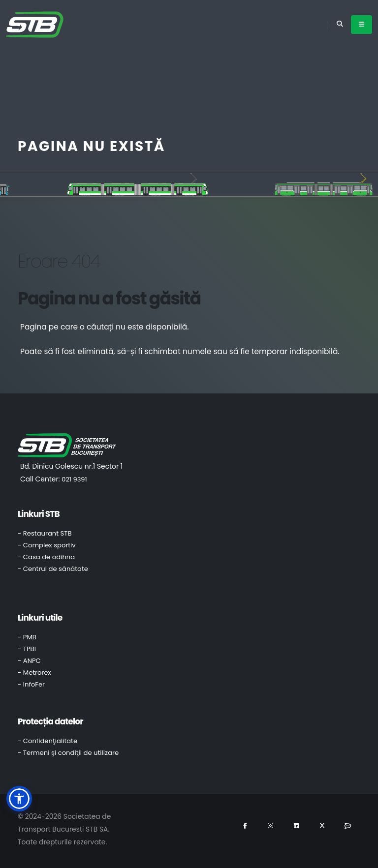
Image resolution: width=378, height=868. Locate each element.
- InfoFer (31, 684)
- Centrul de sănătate (53, 569)
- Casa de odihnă (46, 557)
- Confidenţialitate (47, 741)
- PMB (27, 637)
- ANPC (29, 661)
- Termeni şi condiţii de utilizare (68, 753)
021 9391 (74, 479)
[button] (19, 799)
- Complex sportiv (47, 545)
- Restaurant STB (45, 533)
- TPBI (27, 649)
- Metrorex (34, 673)
